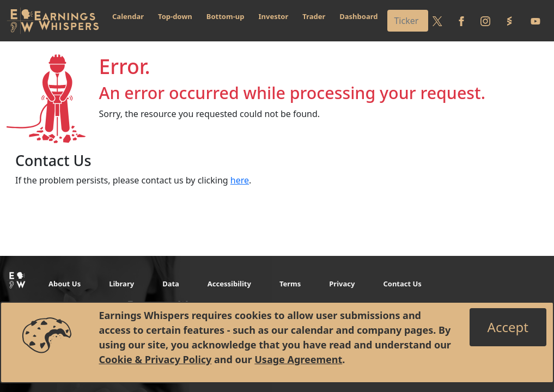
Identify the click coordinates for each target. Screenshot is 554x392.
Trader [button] (314, 16)
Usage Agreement (298, 359)
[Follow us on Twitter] (437, 21)
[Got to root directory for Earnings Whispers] (53, 21)
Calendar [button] (128, 16)
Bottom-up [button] (226, 16)
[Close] (508, 327)
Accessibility (229, 284)
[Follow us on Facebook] (461, 21)
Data (171, 284)
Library (121, 284)
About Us (65, 284)
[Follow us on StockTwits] (509, 21)
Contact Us (402, 284)
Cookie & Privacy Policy (156, 359)
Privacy (342, 284)
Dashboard (358, 16)
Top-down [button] (175, 16)
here (240, 180)
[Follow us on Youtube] (535, 21)
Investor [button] (274, 16)
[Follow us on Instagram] (485, 21)
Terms (290, 284)
